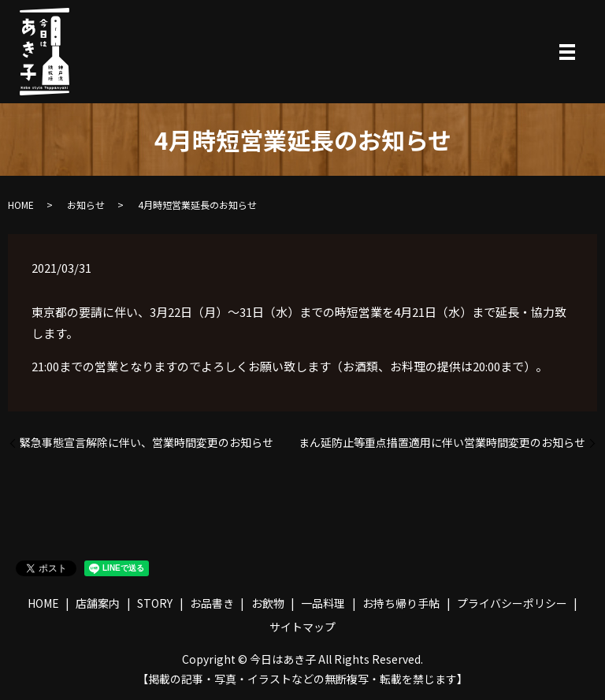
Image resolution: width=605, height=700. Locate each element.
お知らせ (86, 205)
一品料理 (323, 603)
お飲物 (268, 603)
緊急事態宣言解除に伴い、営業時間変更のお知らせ (147, 443)
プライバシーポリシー (512, 603)
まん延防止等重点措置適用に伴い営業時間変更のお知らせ (442, 443)
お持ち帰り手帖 (401, 603)
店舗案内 (98, 603)
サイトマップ (302, 627)
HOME (21, 205)
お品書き (212, 603)
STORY (155, 603)
